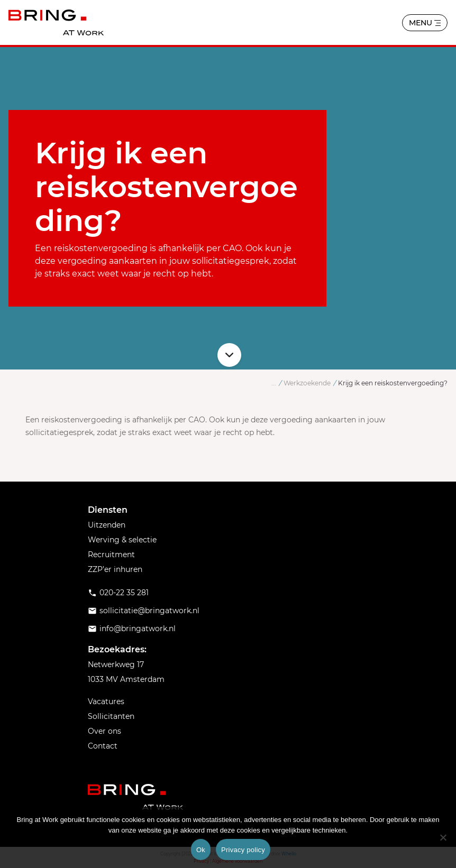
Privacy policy (243, 850)
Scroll (229, 355)
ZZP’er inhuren (115, 569)
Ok (201, 850)
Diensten (108, 510)
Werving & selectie (122, 540)
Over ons (104, 731)
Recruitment (111, 555)
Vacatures (106, 701)
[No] (443, 837)
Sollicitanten (111, 716)
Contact (103, 746)
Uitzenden (107, 525)
